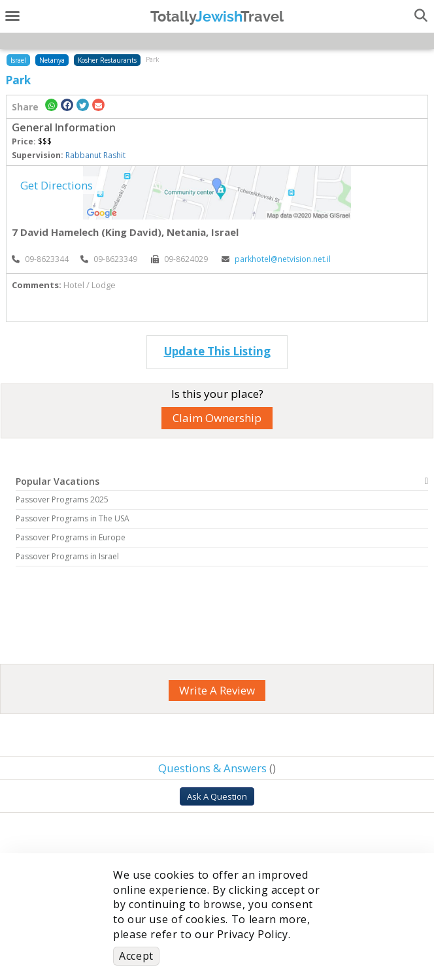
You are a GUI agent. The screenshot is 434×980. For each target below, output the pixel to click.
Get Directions (57, 185)
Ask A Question (217, 796)
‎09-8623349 (109, 259)
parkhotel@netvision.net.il (276, 259)
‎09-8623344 (40, 259)
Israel (18, 60)
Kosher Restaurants (107, 60)
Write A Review (217, 690)
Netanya (52, 60)
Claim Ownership (217, 418)
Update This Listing (217, 351)
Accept (136, 956)
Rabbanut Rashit (95, 155)
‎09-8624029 (179, 259)
